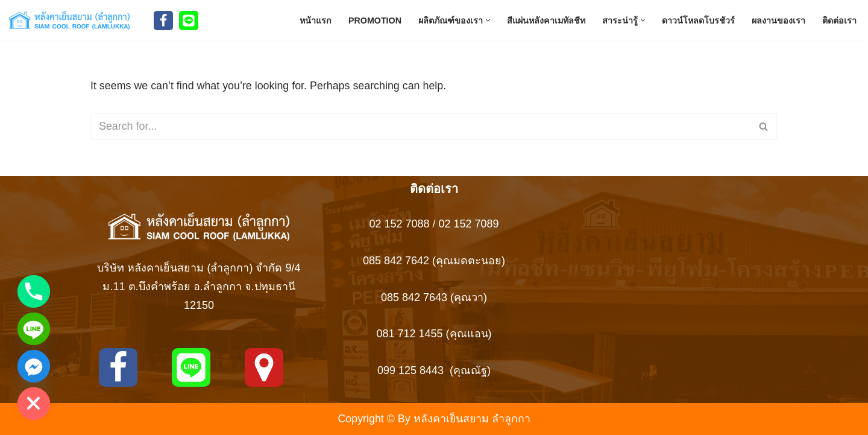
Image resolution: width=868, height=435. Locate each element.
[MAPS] (264, 367)
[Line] (189, 21)
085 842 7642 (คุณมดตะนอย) (434, 261)
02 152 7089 (469, 224)
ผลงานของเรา (778, 20)
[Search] (420, 127)
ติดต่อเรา (839, 20)
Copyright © (366, 419)
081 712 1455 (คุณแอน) (434, 334)
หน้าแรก (315, 20)
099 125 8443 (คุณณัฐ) (434, 370)
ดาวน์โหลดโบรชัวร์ (698, 20)
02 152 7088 (399, 224)
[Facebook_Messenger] (34, 366)
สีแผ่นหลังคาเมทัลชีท (546, 20)
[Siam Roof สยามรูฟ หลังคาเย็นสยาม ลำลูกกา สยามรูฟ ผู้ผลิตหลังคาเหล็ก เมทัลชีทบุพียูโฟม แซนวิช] (72, 20)
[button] (488, 20)
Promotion (375, 20)
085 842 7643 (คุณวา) (434, 297)
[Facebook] (163, 21)
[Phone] (34, 291)
